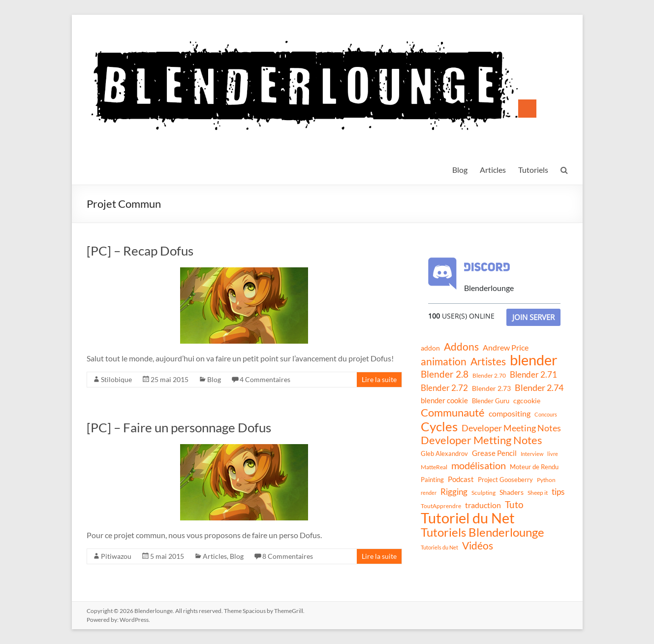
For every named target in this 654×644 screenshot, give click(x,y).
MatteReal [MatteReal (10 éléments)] (434, 467)
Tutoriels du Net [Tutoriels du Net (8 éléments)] (439, 547)
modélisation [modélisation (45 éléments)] (479, 466)
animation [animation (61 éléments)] (444, 361)
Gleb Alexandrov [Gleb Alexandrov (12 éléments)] (444, 453)
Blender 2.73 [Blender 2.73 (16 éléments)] (491, 388)
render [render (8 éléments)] (429, 493)
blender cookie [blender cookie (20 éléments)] (444, 400)
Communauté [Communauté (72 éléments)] (453, 413)
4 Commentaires (265, 379)
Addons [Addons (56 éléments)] (461, 347)
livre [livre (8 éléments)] (553, 454)
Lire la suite (379, 379)
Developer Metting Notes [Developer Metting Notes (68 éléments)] (482, 440)
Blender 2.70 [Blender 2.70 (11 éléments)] (489, 375)
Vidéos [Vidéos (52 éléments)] (478, 546)
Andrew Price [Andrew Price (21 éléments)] (506, 348)
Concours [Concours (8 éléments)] (546, 414)
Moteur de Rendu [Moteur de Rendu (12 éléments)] (534, 467)
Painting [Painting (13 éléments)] (432, 480)
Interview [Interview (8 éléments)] (532, 454)
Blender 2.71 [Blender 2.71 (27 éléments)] (533, 374)
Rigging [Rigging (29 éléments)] (454, 492)
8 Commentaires (288, 556)
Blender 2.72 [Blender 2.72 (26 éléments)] (444, 388)
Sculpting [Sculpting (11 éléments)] (483, 493)
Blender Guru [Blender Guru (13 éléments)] (491, 401)
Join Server (533, 317)
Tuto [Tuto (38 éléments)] (514, 504)
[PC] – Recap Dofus (140, 251)
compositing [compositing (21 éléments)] (510, 414)
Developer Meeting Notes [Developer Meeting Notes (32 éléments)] (511, 428)
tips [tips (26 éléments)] (558, 492)
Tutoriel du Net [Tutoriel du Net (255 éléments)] (468, 518)
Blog (460, 170)
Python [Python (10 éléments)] (546, 480)
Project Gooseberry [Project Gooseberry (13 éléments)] (505, 480)
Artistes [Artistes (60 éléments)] (488, 361)
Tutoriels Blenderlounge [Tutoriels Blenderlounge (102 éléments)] (483, 532)
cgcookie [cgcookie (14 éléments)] (527, 401)
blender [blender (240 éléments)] (534, 360)
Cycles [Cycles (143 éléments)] (439, 426)
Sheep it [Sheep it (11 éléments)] (538, 493)
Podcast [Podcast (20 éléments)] (461, 479)
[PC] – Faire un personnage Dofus (179, 427)
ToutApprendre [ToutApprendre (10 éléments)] (441, 506)
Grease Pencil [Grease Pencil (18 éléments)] (494, 453)
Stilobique (116, 379)
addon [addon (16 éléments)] (430, 348)
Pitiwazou (116, 556)
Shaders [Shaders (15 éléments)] (512, 492)
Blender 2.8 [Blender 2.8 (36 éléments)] (445, 374)
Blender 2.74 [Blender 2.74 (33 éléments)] (539, 387)
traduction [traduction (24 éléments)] (483, 505)
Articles (493, 170)
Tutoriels (533, 170)
